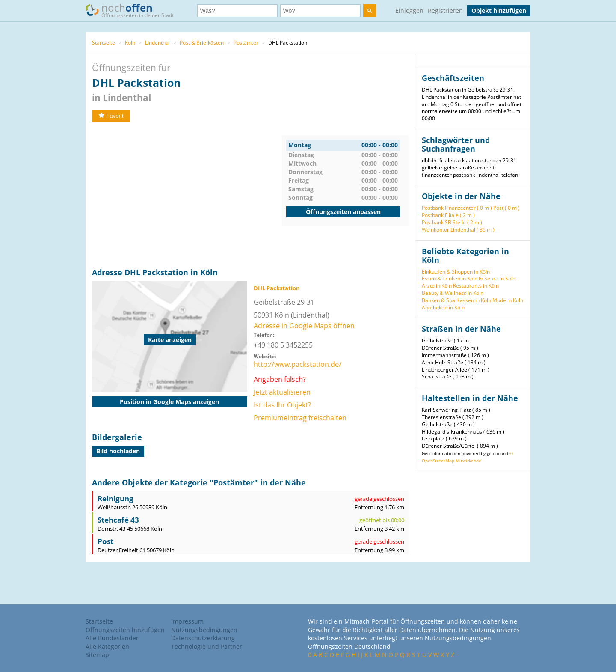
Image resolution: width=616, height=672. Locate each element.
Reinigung (115, 498)
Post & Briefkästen (202, 43)
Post (105, 541)
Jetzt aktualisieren (282, 392)
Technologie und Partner (207, 647)
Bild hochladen (118, 451)
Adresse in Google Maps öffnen (304, 326)
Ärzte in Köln (437, 286)
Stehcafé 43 (118, 520)
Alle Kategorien (107, 647)
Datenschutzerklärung (203, 638)
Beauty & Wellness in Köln (453, 293)
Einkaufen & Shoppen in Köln (456, 272)
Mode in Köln (508, 300)
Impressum (187, 621)
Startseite (104, 43)
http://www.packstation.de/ (298, 364)
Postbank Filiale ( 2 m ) (448, 215)
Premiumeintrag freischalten (300, 418)
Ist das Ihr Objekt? (282, 405)
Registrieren (445, 10)
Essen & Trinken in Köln (450, 278)
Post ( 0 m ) (506, 208)
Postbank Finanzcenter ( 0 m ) (457, 208)
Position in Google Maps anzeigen (169, 402)
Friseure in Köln (497, 278)
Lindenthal (157, 43)
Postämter (246, 43)
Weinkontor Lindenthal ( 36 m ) (458, 230)
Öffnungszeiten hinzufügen (125, 630)
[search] (370, 11)
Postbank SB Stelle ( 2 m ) (452, 222)
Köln (130, 43)
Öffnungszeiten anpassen (343, 212)
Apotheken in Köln (443, 308)
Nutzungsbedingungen (204, 630)
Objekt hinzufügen (499, 10)
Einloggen (409, 10)
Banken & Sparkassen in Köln (456, 300)
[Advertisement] (187, 195)
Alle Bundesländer (112, 638)
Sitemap (97, 655)
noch (134, 10)
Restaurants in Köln (476, 286)
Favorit (111, 116)
